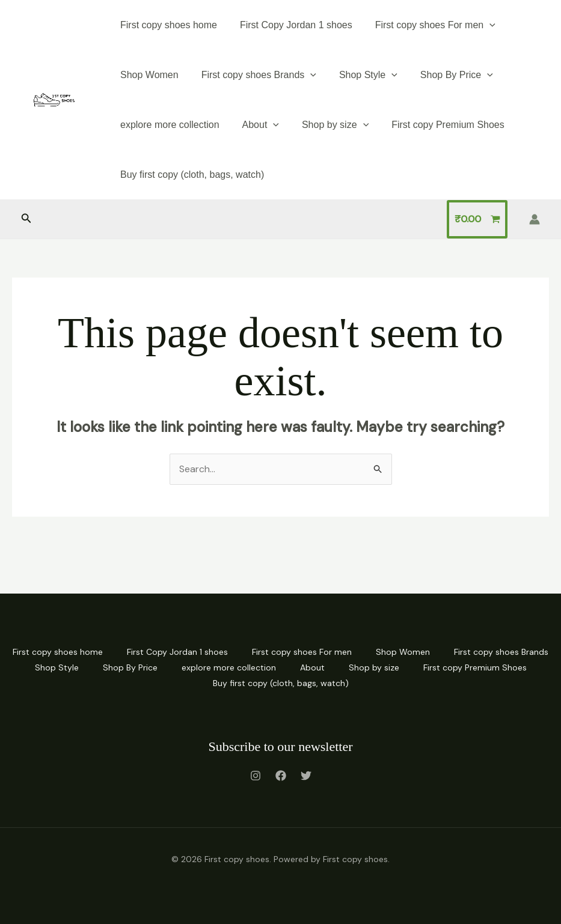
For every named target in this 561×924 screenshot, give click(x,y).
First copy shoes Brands (253, 75)
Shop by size (326, 125)
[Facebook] (281, 776)
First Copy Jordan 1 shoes (291, 25)
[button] (26, 219)
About (255, 125)
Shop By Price (444, 75)
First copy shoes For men (426, 25)
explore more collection (168, 125)
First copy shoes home (167, 25)
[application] (480, 25)
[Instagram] (256, 776)
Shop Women (148, 75)
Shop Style (359, 75)
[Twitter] (306, 776)
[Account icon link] (535, 219)
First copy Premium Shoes (435, 125)
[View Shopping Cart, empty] (477, 219)
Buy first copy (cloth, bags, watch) (190, 175)
